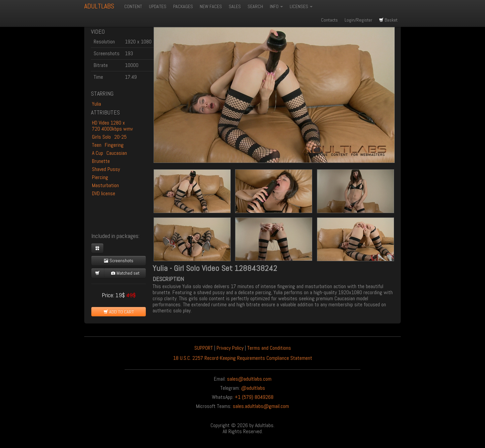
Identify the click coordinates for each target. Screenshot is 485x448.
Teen (97, 145)
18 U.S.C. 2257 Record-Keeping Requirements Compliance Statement (243, 358)
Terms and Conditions (269, 348)
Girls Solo (101, 137)
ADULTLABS (99, 6)
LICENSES (301, 6)
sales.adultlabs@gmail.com (261, 406)
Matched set (125, 273)
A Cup (98, 153)
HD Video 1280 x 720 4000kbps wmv (112, 126)
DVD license (104, 193)
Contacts (329, 20)
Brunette (101, 161)
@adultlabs (253, 388)
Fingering (114, 145)
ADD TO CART (119, 312)
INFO (276, 6)
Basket (388, 20)
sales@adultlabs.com (249, 379)
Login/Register (358, 20)
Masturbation (105, 185)
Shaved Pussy (106, 169)
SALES (235, 6)
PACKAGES (183, 6)
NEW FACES (211, 6)
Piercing (100, 177)
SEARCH (255, 6)
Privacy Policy (230, 348)
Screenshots (119, 261)
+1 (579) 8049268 (254, 397)
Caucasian (117, 153)
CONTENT (133, 6)
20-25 (120, 137)
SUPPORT (204, 348)
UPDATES (158, 6)
